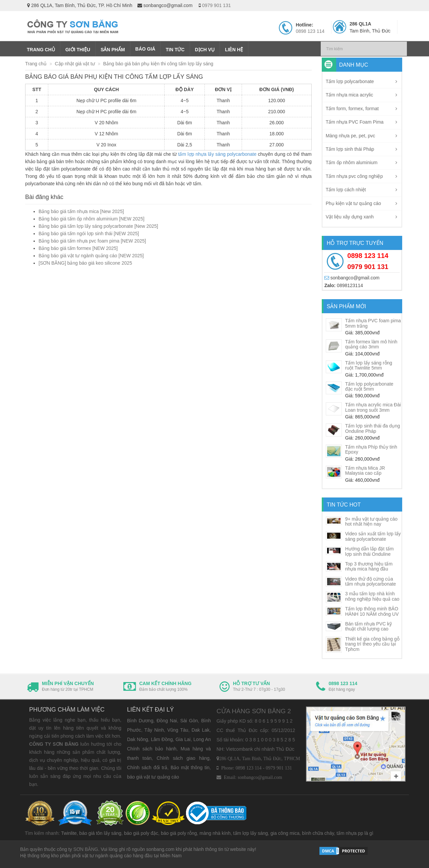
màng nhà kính (215, 833)
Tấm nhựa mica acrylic (349, 95)
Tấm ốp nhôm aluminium (352, 162)
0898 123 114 (310, 31)
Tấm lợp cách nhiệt (346, 190)
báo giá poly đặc (141, 833)
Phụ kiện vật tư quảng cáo (353, 203)
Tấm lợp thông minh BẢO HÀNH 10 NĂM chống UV (372, 611)
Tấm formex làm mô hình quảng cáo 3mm (371, 344)
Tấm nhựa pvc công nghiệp (354, 176)
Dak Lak (201, 730)
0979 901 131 (217, 5)
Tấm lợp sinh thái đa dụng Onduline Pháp (373, 428)
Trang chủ (36, 64)
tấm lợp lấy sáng (251, 833)
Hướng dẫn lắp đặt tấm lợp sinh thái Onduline (370, 551)
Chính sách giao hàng (183, 758)
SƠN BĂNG (86, 849)
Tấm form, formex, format (352, 109)
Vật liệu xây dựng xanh (350, 217)
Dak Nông (138, 739)
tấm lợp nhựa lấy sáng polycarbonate (218, 154)
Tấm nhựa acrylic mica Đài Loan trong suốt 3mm (373, 407)
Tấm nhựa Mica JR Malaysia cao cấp (365, 471)
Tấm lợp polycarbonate (350, 81)
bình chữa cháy (318, 833)
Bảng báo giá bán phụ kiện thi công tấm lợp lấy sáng (158, 64)
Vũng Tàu (178, 730)
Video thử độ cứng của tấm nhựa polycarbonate (371, 581)
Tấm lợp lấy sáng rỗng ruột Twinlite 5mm (369, 365)
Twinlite (69, 833)
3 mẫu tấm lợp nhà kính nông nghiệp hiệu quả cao (372, 596)
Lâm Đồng (162, 739)
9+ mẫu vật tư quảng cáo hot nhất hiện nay (371, 521)
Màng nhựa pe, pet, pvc (351, 136)
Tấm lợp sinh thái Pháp (350, 149)
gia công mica (285, 833)
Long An (202, 739)
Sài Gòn (189, 721)
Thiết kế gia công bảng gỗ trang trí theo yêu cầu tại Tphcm (372, 644)
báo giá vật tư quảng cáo (153, 777)
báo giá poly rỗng (179, 833)
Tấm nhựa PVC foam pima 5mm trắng (373, 323)
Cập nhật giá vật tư (75, 64)
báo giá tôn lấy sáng (101, 833)
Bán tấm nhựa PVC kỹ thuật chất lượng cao (369, 626)
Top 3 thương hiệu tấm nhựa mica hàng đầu (369, 566)
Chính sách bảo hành (152, 749)
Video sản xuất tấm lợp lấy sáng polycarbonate (373, 536)
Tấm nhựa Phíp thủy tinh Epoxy (371, 449)
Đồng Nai (167, 721)
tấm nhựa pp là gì (355, 833)
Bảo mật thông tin (190, 767)
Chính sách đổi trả (147, 767)
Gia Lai (183, 739)
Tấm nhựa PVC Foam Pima (355, 122)
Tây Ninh (154, 730)
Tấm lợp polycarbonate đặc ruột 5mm (369, 386)
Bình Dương (140, 721)
